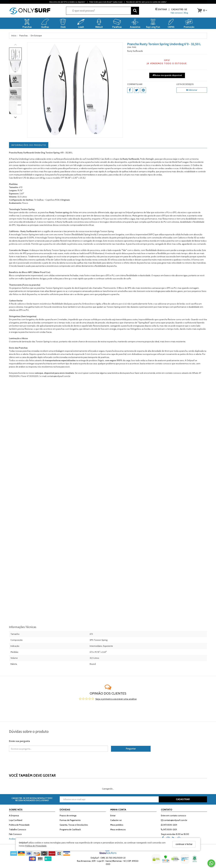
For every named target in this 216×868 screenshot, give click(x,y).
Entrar (162, 9)
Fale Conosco (15, 834)
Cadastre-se (179, 9)
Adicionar (192, 90)
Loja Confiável (16, 820)
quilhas (125, 172)
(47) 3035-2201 (169, 825)
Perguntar (131, 749)
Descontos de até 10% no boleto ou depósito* (67, 2)
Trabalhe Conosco (18, 829)
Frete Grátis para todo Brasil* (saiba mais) (106, 2)
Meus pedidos (117, 825)
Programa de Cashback (70, 829)
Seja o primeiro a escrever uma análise (116, 699)
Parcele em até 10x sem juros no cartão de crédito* (147, 2)
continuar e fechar (184, 844)
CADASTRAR (183, 799)
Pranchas (23, 348)
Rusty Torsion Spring (56, 250)
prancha (112, 165)
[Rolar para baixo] (15, 118)
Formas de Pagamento (70, 820)
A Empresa (14, 816)
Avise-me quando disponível (167, 75)
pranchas (41, 288)
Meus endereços (118, 829)
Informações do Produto (29, 145)
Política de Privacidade (36, 846)
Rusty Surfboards (135, 51)
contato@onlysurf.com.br (174, 820)
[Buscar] (135, 11)
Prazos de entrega (68, 816)
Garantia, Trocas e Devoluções (74, 825)
